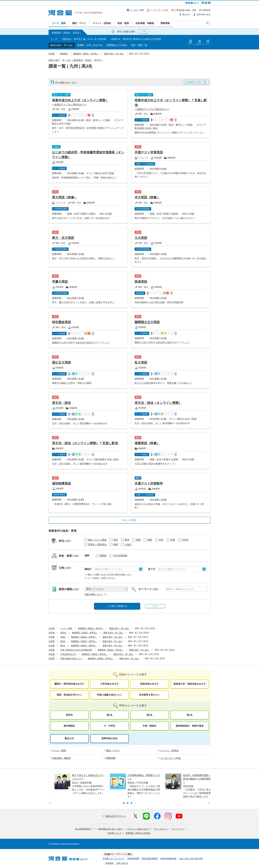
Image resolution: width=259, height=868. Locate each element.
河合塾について (115, 833)
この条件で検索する (117, 606)
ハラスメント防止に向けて (138, 829)
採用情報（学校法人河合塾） (138, 833)
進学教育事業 (133, 859)
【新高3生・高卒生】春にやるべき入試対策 (84, 39)
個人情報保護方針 (84, 829)
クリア (155, 606)
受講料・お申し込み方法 (90, 45)
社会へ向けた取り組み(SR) (191, 859)
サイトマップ (178, 829)
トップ (54, 39)
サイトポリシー (161, 829)
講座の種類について (96, 594)
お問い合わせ (122, 863)
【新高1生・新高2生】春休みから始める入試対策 (136, 39)
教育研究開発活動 (168, 859)
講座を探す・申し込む (62, 45)
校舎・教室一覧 (139, 45)
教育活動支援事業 (150, 859)
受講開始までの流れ (117, 45)
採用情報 (109, 863)
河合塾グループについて (113, 859)
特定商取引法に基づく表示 (110, 829)
